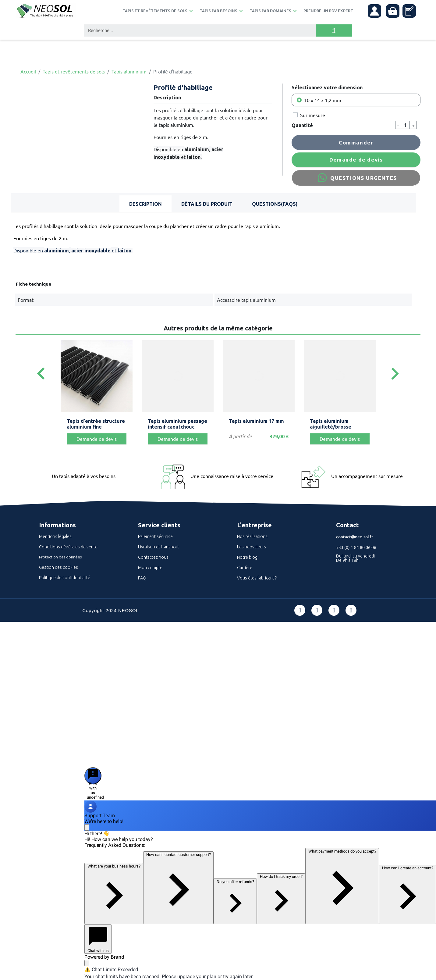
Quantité (302, 125)
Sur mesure (313, 115)
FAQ (142, 578)
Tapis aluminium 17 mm (256, 421)
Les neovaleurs (252, 547)
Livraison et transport (158, 547)
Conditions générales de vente (68, 547)
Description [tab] (145, 204)
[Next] (395, 374)
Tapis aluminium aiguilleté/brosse (331, 424)
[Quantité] (405, 125)
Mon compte (150, 568)
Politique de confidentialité (65, 578)
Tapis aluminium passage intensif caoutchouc (177, 424)
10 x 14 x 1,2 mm (323, 100)
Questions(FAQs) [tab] (275, 204)
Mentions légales (55, 536)
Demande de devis (356, 160)
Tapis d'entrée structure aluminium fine (96, 424)
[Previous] (41, 374)
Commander (356, 143)
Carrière (245, 568)
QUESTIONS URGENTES (356, 178)
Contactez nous (153, 557)
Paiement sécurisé (155, 536)
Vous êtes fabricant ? (257, 578)
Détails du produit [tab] (207, 204)
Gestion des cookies (58, 567)
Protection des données (60, 557)
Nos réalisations (252, 536)
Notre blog (247, 557)
